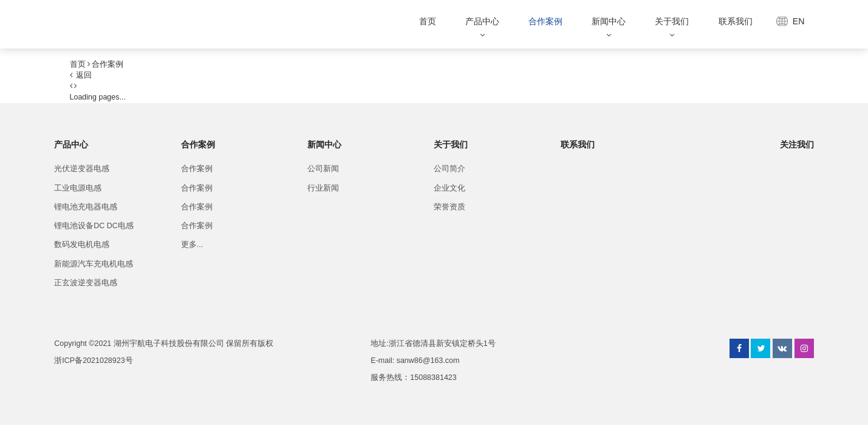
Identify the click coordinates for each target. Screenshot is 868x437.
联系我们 (736, 21)
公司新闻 (323, 169)
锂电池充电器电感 (86, 207)
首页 (428, 21)
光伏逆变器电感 (82, 169)
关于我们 (672, 21)
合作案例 (545, 21)
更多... (192, 245)
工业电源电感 (78, 188)
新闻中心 (609, 21)
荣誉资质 (449, 207)
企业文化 (449, 188)
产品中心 (482, 21)
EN (799, 21)
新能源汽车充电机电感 (94, 264)
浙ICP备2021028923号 (93, 361)
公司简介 (449, 169)
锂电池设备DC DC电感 (94, 226)
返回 (81, 75)
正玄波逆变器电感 (86, 283)
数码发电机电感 (82, 245)
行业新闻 (323, 188)
